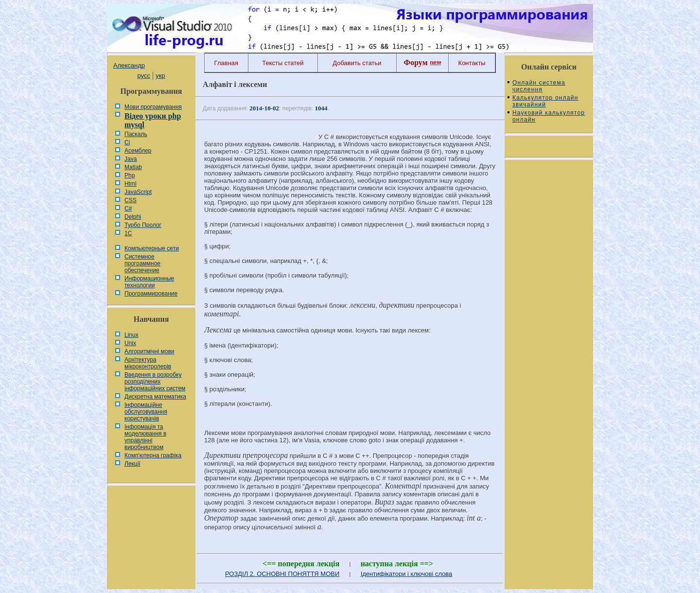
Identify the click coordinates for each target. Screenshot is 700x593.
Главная (226, 63)
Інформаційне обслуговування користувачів (146, 412)
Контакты (472, 63)
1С (128, 233)
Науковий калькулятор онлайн (549, 116)
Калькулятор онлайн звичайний (545, 101)
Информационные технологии (149, 282)
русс (143, 76)
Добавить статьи (357, 63)
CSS (131, 200)
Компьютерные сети (152, 248)
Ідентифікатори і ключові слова (407, 574)
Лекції (132, 464)
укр (160, 76)
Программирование (151, 294)
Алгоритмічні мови (149, 351)
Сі (127, 142)
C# (128, 209)
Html (131, 184)
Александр (129, 65)
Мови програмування (153, 107)
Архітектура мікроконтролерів (148, 363)
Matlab (133, 167)
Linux (131, 335)
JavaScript (138, 192)
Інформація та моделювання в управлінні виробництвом (145, 437)
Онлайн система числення (539, 86)
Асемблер (138, 151)
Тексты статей (283, 63)
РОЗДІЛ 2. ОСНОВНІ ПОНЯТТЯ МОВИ (282, 574)
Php (130, 175)
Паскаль (136, 134)
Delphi (133, 217)
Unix (130, 343)
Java (131, 159)
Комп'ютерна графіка (153, 455)
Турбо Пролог (143, 225)
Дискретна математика (155, 397)
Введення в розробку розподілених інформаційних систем (155, 382)
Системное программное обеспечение (142, 263)
